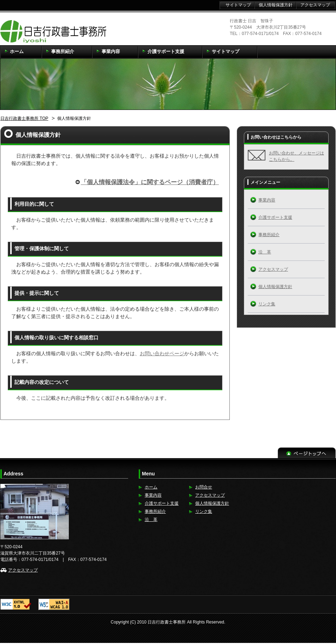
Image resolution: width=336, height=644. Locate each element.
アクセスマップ (273, 269)
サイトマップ (238, 5)
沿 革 (265, 252)
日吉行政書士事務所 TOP (24, 118)
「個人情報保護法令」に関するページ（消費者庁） (150, 182)
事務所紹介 (269, 235)
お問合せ (204, 487)
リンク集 (267, 304)
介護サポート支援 (275, 217)
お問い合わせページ (162, 353)
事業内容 (267, 200)
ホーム (151, 487)
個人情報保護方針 (275, 287)
